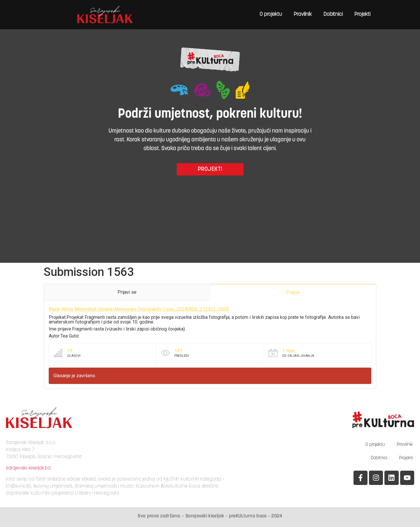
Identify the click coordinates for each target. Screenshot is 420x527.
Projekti (362, 14)
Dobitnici (333, 14)
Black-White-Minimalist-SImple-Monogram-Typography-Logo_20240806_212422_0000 (139, 309)
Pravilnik (303, 14)
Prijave (293, 292)
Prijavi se (127, 292)
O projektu (271, 14)
